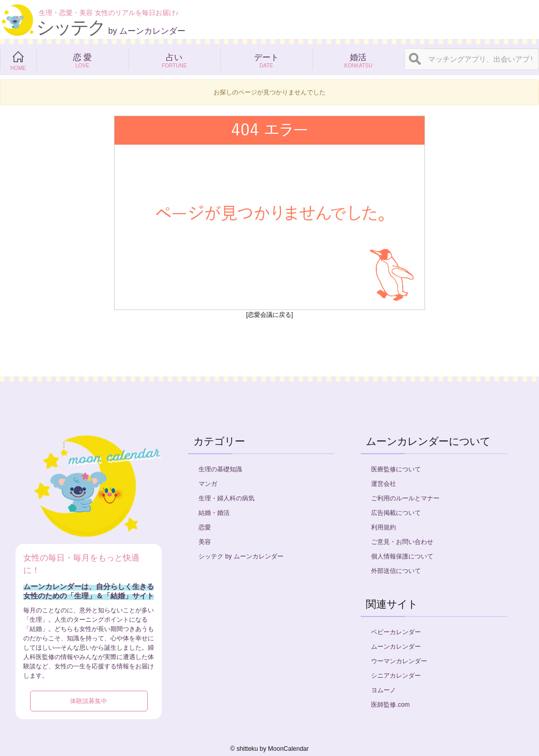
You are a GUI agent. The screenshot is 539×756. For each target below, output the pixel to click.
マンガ (208, 484)
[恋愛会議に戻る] (270, 315)
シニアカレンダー (396, 676)
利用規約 (384, 527)
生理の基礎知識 (220, 469)
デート (266, 60)
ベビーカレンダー (396, 632)
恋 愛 (82, 60)
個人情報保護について (402, 556)
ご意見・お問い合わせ (402, 542)
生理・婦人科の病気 (226, 498)
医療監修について (396, 469)
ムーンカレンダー (396, 647)
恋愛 (205, 527)
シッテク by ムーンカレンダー (241, 556)
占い (175, 60)
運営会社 (384, 484)
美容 (205, 542)
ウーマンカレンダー (399, 661)
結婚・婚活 (214, 513)
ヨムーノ (384, 690)
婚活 (359, 60)
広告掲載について (396, 513)
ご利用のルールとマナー (405, 498)
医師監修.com (390, 705)
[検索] (415, 59)
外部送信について (396, 571)
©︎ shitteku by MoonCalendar (269, 749)
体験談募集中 (89, 701)
